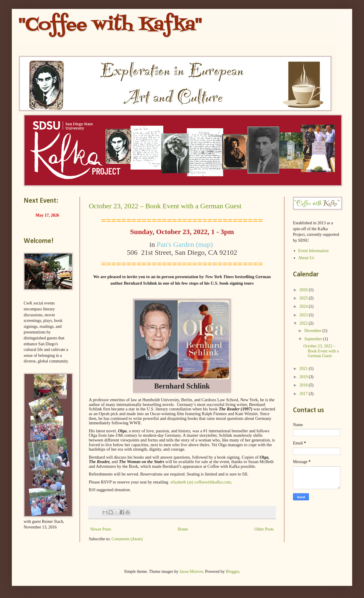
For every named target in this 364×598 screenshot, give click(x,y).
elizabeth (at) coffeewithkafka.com (201, 482)
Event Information (314, 251)
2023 (304, 315)
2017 (304, 394)
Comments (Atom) (127, 539)
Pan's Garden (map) (186, 244)
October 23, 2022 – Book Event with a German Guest (165, 206)
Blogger (232, 572)
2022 (304, 323)
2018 (304, 385)
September (314, 339)
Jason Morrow (191, 572)
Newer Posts (101, 529)
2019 (304, 377)
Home (183, 529)
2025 (304, 298)
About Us (306, 258)
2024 (304, 306)
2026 (304, 290)
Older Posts (264, 529)
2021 (304, 369)
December (313, 331)
